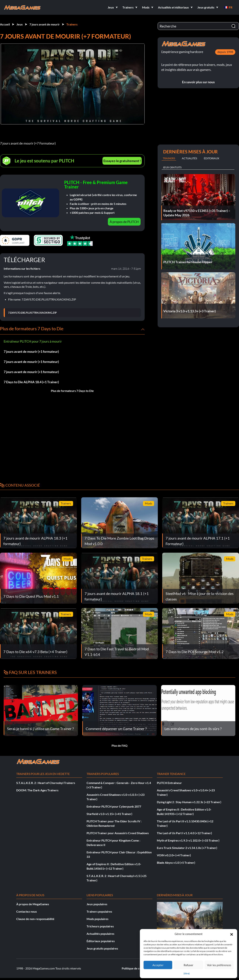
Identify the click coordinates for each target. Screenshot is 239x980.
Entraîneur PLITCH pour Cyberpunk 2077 (114, 806)
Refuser (188, 965)
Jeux (20, 24)
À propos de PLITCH (124, 222)
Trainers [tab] (169, 158)
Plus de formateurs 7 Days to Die (72, 391)
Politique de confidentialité (139, 968)
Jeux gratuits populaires (102, 948)
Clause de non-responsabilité (35, 919)
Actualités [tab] (189, 158)
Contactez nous (27, 911)
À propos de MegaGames (33, 904)
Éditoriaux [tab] (212, 158)
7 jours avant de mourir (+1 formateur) (31, 351)
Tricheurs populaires (100, 926)
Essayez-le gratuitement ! (122, 161)
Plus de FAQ (119, 745)
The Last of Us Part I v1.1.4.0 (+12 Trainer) (184, 833)
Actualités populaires (100, 934)
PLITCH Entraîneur (169, 783)
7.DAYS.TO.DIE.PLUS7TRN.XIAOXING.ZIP (32, 313)
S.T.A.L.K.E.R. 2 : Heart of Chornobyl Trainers (46, 783)
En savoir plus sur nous (198, 82)
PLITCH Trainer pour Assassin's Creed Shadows (118, 833)
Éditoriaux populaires (101, 941)
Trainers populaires (99, 911)
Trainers (72, 24)
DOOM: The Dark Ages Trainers (37, 790)
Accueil (5, 24)
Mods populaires (97, 919)
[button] (232, 934)
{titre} (187, 973)
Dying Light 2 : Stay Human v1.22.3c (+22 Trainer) (189, 802)
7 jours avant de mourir (45, 24)
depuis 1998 (225, 52)
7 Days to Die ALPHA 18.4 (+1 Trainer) (31, 382)
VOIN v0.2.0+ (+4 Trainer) (174, 855)
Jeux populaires (97, 904)
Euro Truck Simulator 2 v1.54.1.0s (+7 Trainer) (187, 848)
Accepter (158, 965)
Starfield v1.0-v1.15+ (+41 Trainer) (109, 814)
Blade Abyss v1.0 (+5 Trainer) (176, 863)
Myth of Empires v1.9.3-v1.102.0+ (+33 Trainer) (188, 840)
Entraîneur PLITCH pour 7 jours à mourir (33, 341)
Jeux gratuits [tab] (172, 167)
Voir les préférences (219, 965)
